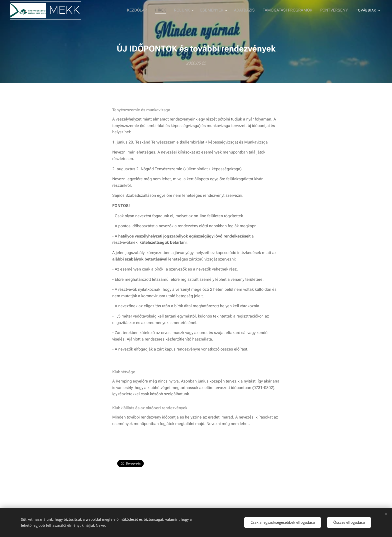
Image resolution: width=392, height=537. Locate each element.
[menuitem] (106, 10)
